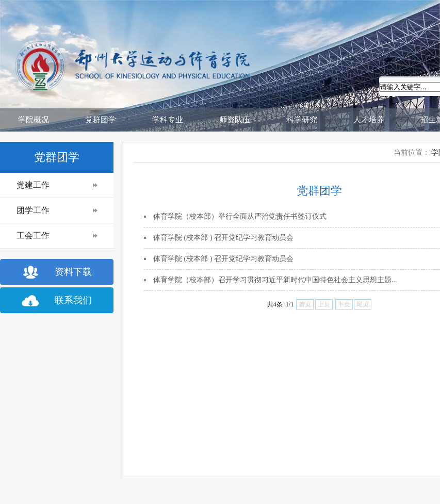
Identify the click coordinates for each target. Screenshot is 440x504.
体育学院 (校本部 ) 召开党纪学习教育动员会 (223, 238)
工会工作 (33, 235)
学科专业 (168, 120)
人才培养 (369, 120)
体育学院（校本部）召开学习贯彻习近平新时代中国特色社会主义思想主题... (275, 280)
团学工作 (33, 210)
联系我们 (73, 300)
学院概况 (34, 120)
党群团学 (101, 120)
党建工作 (33, 185)
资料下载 (73, 272)
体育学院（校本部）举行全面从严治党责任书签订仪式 (240, 216)
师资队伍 (235, 120)
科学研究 (302, 120)
